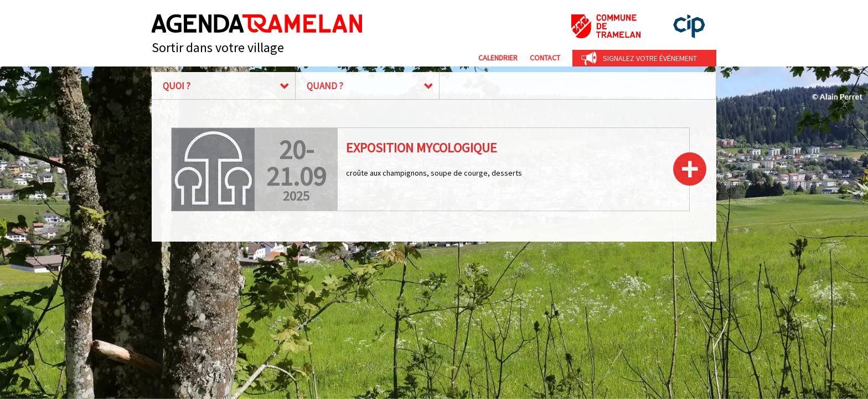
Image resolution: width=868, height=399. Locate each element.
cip (689, 26)
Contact (545, 58)
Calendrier (498, 58)
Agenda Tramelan (257, 24)
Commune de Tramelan (606, 26)
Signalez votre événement (650, 58)
